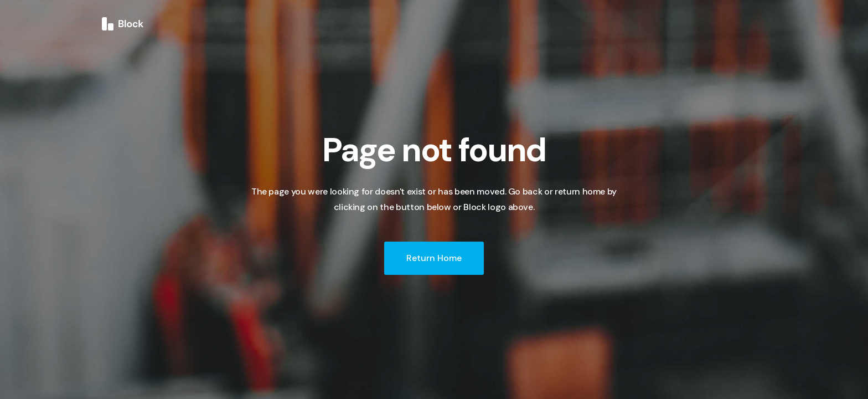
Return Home (434, 258)
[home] (123, 23)
